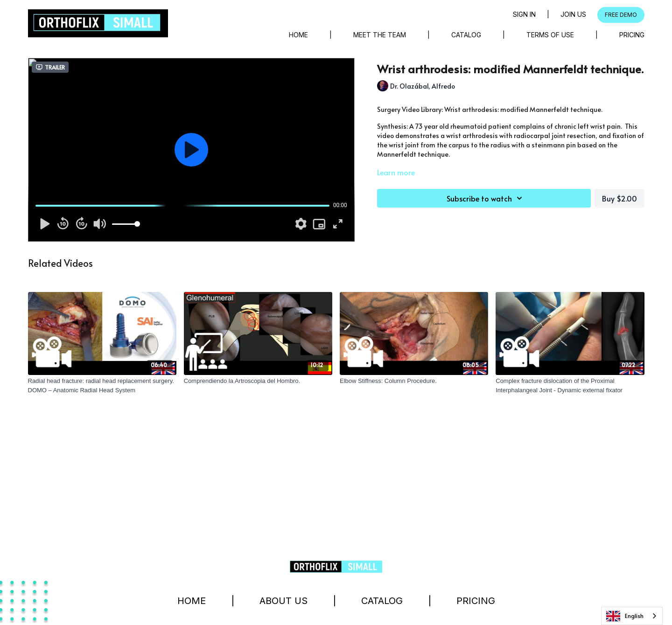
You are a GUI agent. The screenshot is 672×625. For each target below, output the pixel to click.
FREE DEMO (621, 15)
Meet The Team (380, 35)
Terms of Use (550, 35)
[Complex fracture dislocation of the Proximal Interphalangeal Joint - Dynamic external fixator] (570, 385)
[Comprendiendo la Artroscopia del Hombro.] (258, 381)
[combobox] (632, 616)
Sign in (524, 14)
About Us (283, 601)
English (625, 616)
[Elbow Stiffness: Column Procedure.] (414, 381)
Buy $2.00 (619, 198)
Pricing (632, 35)
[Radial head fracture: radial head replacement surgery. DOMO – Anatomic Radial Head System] (102, 385)
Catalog (466, 35)
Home (298, 35)
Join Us (573, 14)
